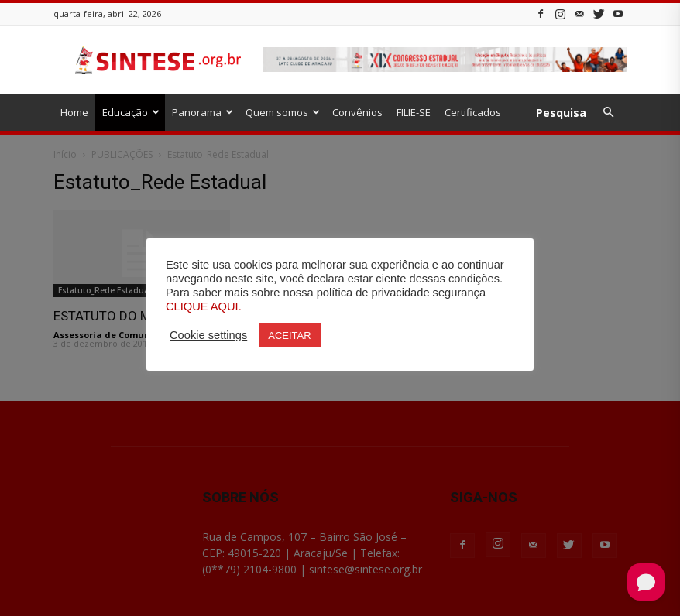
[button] (608, 113)
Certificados (473, 112)
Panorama (203, 112)
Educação (131, 112)
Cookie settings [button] (208, 335)
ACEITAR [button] (289, 335)
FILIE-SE (414, 112)
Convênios (357, 112)
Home (74, 112)
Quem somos (283, 112)
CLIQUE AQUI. (204, 306)
